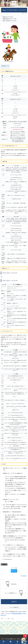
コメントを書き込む (14, 606)
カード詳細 (4, 563)
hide (7, 66)
